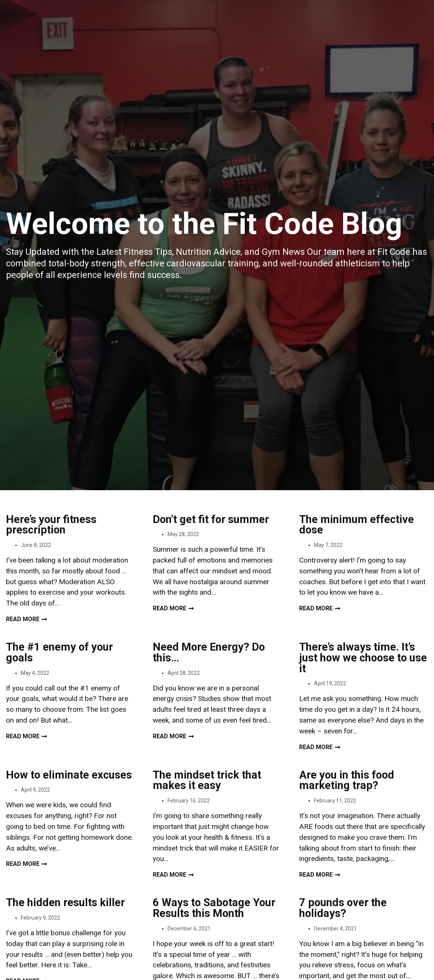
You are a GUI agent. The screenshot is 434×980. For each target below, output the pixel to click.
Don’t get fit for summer (211, 519)
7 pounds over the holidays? (343, 908)
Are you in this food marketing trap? (347, 780)
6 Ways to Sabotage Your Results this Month (214, 908)
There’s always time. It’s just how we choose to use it (363, 658)
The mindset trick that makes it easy (207, 780)
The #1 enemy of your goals (59, 652)
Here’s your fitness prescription (51, 525)
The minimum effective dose (357, 525)
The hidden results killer (65, 902)
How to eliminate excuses (69, 775)
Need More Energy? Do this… (209, 652)
